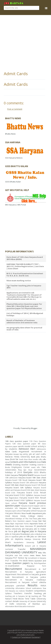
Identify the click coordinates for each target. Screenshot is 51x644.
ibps (12, 523)
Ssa (44, 588)
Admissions (41, 449)
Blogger (34, 428)
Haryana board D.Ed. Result (31, 492)
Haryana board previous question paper (26, 504)
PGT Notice (18, 558)
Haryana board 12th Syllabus (19, 488)
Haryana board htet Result (33, 498)
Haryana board (26, 475)
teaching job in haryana (15, 596)
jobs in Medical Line (38, 534)
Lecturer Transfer (15, 549)
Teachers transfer (23, 593)
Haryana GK (25, 508)
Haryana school (29, 511)
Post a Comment (15, 109)
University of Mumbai (28, 604)
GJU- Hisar (28, 470)
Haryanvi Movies (13, 513)
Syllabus (8, 593)
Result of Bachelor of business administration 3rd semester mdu (22, 321)
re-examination (12, 566)
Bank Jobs (35, 457)
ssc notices (20, 591)
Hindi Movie (12, 516)
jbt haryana (28, 529)
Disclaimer (36, 637)
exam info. (36, 467)
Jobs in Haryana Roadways (18, 534)
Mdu (40, 553)
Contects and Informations (23, 462)
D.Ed (39, 462)
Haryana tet (42, 511)
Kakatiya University (33, 539)
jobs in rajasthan (12, 537)
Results (33, 585)
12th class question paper (24, 444)
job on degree (21, 531)
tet (27, 596)
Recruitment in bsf (35, 569)
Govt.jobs (28, 472)
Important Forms (22, 524)
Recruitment (14, 569)
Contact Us (16, 637)
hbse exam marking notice (19, 281)
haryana (14, 475)
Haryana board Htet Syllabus (19, 500)
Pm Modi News (26, 561)
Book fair (14, 459)
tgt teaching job (35, 596)
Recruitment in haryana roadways (26, 580)
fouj (20, 470)
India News (20, 526)
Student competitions (36, 591)
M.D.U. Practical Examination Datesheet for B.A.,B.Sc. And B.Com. (25, 275)
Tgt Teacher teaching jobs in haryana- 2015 (24, 287)
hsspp (35, 521)
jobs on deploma (14, 539)
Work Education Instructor (25, 606)
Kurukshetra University (24, 542)
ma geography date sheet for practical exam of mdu (24, 329)
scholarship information (15, 588)
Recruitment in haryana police (29, 577)
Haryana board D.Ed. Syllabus (19, 495)
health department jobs (36, 513)
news (32, 555)
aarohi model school (27, 446)
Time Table (30, 599)
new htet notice (21, 555)
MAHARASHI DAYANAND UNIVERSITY (26, 551)
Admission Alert (27, 449)
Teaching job (40, 593)
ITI (35, 526)
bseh (21, 459)
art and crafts (39, 454)
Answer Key (18, 454)
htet (40, 521)
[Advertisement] (26, 43)
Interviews (29, 526)
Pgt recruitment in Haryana (35, 558)
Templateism (26, 637)
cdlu (40, 459)
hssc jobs (37, 519)
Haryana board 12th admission (26, 483)
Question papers (21, 563)
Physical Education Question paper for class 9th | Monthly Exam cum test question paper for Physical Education (24, 306)
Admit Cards (16, 74)
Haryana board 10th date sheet (32, 478)
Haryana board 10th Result (16, 480)
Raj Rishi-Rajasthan (38, 563)
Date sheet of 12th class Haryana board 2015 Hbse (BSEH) (25, 258)
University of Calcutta (28, 601)
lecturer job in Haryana (35, 546)
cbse (26, 459)
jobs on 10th (25, 537)
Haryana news (39, 508)
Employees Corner (21, 467)
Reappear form (36, 566)
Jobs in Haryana (38, 531)
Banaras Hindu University (18, 457)
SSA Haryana (10, 591)
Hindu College (28, 516)
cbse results (33, 459)
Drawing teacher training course (28, 465)
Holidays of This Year (24, 519)
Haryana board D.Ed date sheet (27, 490)
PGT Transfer (12, 561)
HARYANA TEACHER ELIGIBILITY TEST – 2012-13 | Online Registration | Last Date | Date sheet (25, 266)
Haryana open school (13, 511)
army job (27, 454)
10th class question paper (17, 441)
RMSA (43, 585)
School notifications (34, 588)
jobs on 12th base (38, 537)
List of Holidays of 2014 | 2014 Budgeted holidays (25, 314)
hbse (24, 513)
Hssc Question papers (22, 521)
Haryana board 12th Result (35, 485)
